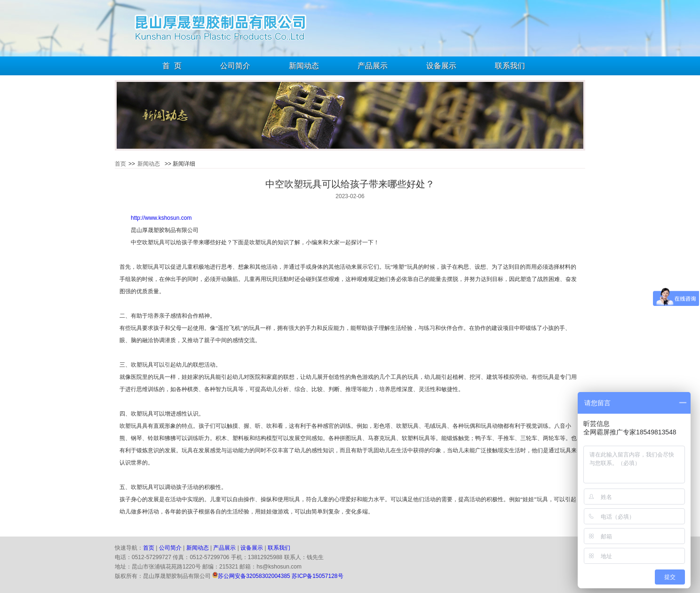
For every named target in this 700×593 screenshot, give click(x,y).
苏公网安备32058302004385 (254, 576)
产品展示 (373, 66)
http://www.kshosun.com (161, 218)
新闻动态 (304, 66)
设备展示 (441, 66)
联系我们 (510, 66)
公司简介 (235, 66)
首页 (120, 164)
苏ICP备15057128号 (317, 576)
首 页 (172, 66)
